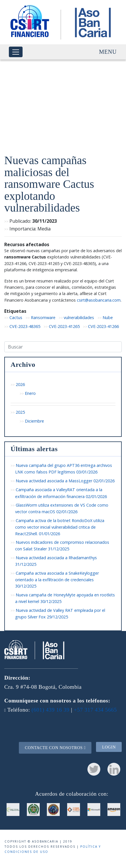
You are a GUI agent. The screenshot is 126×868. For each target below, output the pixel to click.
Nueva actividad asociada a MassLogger (65, 481)
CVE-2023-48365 (25, 326)
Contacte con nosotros (55, 748)
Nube (108, 317)
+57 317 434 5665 (95, 710)
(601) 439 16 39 (50, 710)
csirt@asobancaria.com (99, 300)
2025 (20, 412)
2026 (20, 384)
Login (109, 747)
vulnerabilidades (79, 317)
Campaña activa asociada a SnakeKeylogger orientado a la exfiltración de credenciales (57, 580)
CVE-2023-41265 (64, 326)
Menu (108, 52)
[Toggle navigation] (16, 52)
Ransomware (43, 317)
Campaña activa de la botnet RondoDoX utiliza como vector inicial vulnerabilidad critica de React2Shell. (60, 527)
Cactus (16, 317)
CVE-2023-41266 (103, 326)
